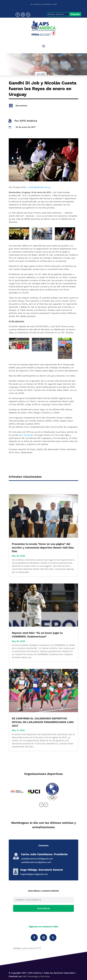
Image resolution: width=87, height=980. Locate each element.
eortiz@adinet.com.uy (40, 187)
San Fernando (26, 435)
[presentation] (41, 805)
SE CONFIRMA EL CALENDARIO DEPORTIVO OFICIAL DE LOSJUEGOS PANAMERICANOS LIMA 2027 (43, 722)
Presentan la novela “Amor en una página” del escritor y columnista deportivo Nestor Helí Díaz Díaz (43, 548)
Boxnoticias (21, 106)
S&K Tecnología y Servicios (36, 976)
